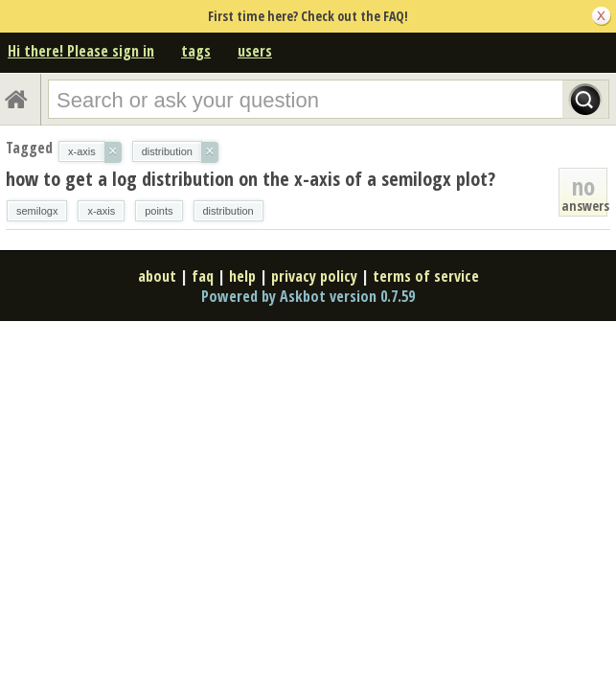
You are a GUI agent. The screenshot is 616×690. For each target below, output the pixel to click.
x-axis (101, 211)
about (157, 276)
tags (196, 51)
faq (203, 276)
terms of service (426, 276)
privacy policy (314, 276)
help (242, 276)
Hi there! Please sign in (81, 51)
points (159, 211)
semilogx (37, 211)
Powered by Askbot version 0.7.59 (308, 296)
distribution (228, 211)
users (255, 51)
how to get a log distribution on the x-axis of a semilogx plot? (251, 179)
